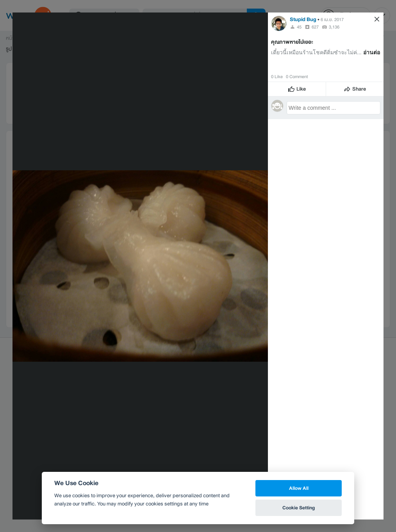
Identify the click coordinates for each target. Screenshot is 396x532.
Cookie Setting (299, 508)
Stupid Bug (303, 19)
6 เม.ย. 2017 (332, 20)
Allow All (299, 488)
